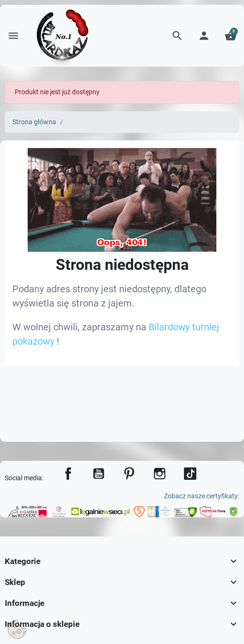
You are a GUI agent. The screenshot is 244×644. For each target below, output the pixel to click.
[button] (177, 36)
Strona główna (34, 122)
